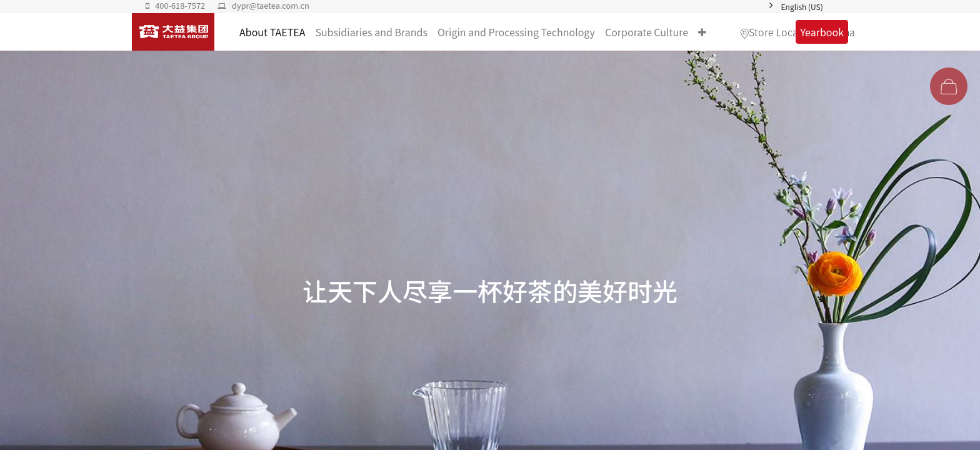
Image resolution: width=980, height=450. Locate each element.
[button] (702, 32)
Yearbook (822, 32)
